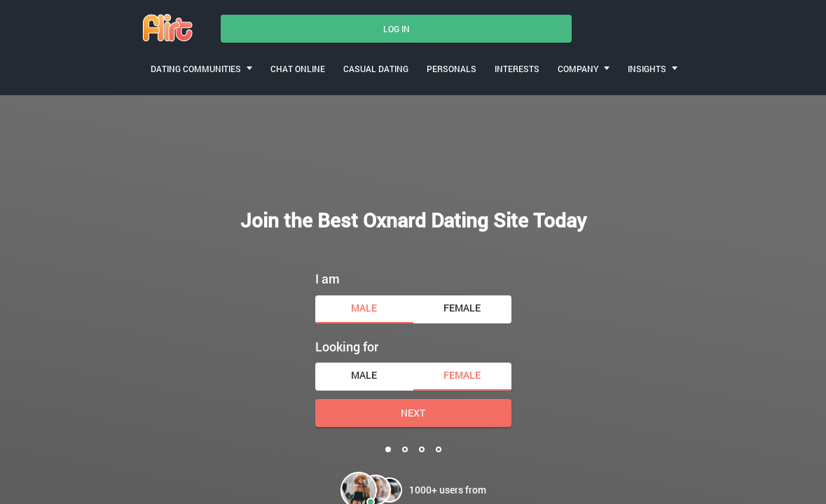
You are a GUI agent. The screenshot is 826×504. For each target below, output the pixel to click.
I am (328, 279)
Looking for (347, 346)
